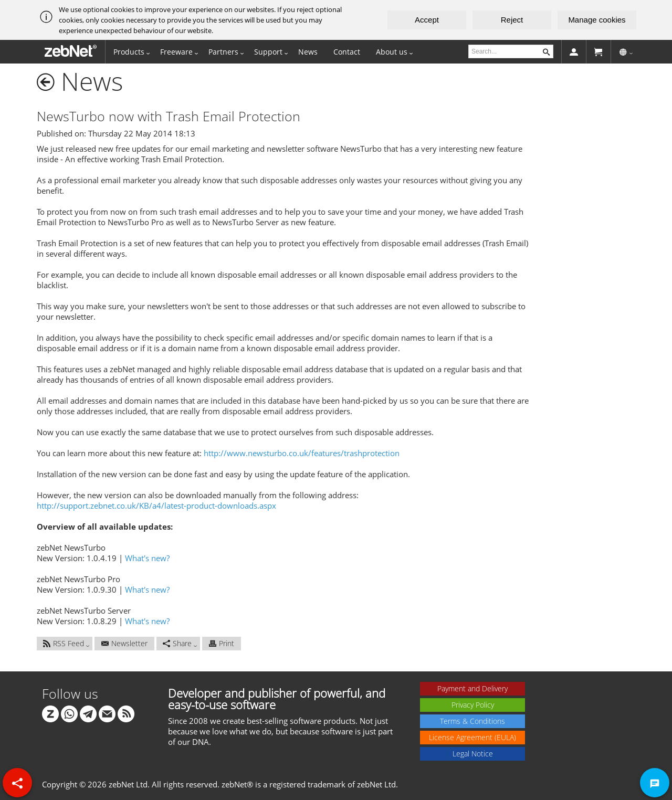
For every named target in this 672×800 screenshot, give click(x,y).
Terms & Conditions (472, 721)
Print (222, 643)
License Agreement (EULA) (472, 737)
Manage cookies (597, 20)
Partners (223, 52)
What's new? (147, 558)
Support (268, 52)
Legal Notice (473, 754)
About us (392, 52)
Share (177, 643)
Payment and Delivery (472, 688)
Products (129, 52)
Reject (512, 20)
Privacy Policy (473, 705)
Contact (347, 52)
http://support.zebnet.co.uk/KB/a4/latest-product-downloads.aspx (156, 506)
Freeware (176, 52)
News (308, 52)
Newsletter (124, 643)
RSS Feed (64, 643)
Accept (427, 20)
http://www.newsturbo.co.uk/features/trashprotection (302, 453)
